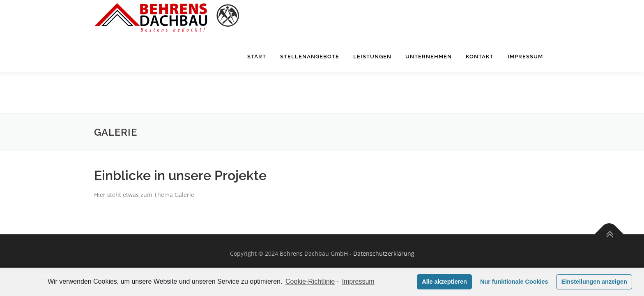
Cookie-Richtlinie (310, 281)
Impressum (525, 77)
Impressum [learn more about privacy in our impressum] (358, 281)
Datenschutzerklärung (384, 212)
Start (257, 77)
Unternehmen (429, 77)
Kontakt (480, 77)
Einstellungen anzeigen (594, 282)
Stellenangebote (310, 77)
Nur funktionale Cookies (514, 282)
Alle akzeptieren (444, 282)
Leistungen (372, 77)
